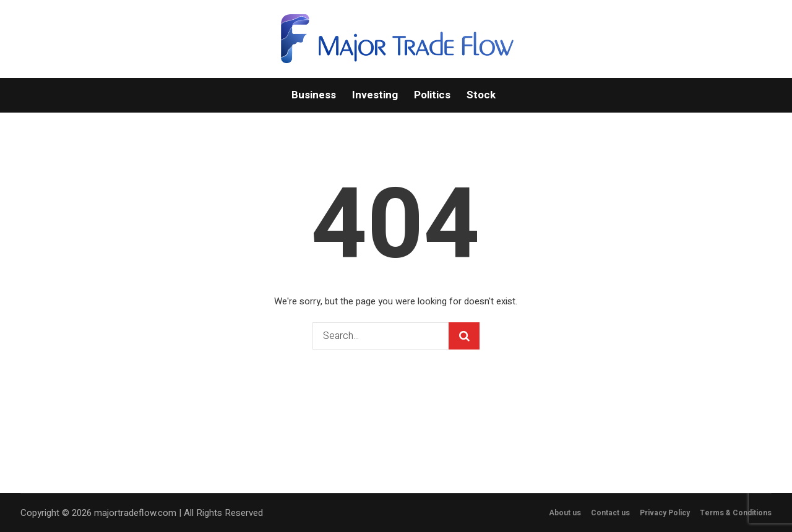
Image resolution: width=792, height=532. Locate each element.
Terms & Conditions (736, 513)
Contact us (610, 513)
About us (565, 513)
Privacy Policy (665, 513)
